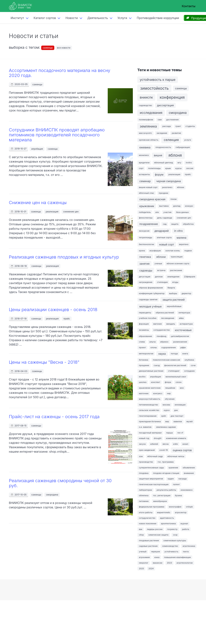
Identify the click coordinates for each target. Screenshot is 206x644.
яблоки (181, 187)
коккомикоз (187, 490)
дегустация (145, 277)
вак (141, 529)
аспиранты (144, 174)
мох (182, 388)
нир (169, 393)
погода (174, 354)
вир (167, 421)
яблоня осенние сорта (178, 264)
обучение (170, 399)
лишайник (170, 388)
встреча (161, 270)
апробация (37, 149)
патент (176, 484)
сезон (179, 382)
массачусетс (145, 133)
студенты (190, 126)
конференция (172, 97)
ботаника (144, 360)
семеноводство (170, 546)
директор (186, 293)
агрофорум (155, 251)
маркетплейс (164, 512)
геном (173, 199)
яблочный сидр (155, 456)
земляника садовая (166, 427)
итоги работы (146, 512)
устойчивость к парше (158, 80)
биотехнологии (147, 244)
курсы (178, 168)
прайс (67, 319)
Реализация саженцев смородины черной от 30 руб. (60, 483)
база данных (182, 212)
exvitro (142, 377)
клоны (154, 347)
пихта (186, 552)
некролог (144, 563)
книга (185, 354)
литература (184, 313)
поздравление (149, 224)
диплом (159, 277)
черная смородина (168, 181)
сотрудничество (162, 330)
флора (168, 382)
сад (165, 224)
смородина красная (152, 199)
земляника (148, 126)
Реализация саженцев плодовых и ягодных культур (64, 257)
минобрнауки (160, 501)
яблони (161, 257)
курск (167, 410)
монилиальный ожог (176, 377)
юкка (157, 557)
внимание (189, 473)
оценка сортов (182, 450)
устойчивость (171, 552)
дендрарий (162, 231)
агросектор (181, 512)
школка (143, 382)
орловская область (149, 140)
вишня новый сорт (148, 187)
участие (167, 212)
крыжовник (147, 206)
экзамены (144, 330)
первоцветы (145, 313)
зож (141, 456)
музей (189, 421)
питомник (144, 501)
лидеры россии (155, 529)
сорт (141, 168)
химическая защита (158, 535)
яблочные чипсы (176, 456)
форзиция (144, 324)
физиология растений (175, 365)
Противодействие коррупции (158, 18)
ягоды (175, 282)
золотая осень (173, 251)
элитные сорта (164, 237)
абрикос (164, 342)
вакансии (158, 563)
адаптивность (167, 518)
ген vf (180, 433)
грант (178, 126)
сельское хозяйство (149, 410)
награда (182, 479)
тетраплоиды (146, 237)
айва (181, 318)
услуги (188, 140)
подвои (188, 251)
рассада (167, 126)
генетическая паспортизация (154, 484)
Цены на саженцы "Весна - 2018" (44, 362)
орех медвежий (147, 450)
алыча (153, 342)
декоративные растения (151, 371)
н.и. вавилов (145, 427)
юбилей (154, 444)
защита (175, 224)
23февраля (190, 277)
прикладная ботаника (150, 421)
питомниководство (149, 405)
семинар (145, 181)
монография (175, 507)
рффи (183, 347)
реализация (52, 212)
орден (171, 479)
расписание (176, 270)
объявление (189, 468)
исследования (151, 113)
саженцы (48, 48)
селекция (171, 140)
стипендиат (174, 371)
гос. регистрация (162, 495)
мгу (179, 163)
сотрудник (189, 371)
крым (168, 168)
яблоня (175, 155)
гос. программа (166, 462)
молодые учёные (150, 306)
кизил (185, 444)
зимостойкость (154, 88)
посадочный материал (150, 433)
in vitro (178, 231)
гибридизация (183, 147)
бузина (178, 495)
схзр (175, 535)
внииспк (146, 97)
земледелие (173, 277)
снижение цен (71, 212)
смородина (52, 495)
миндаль (171, 324)
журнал (184, 524)
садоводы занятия (148, 299)
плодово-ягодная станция (166, 473)
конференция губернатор (152, 293)
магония (157, 324)
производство (146, 462)
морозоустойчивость (150, 399)
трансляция (177, 257)
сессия (190, 168)
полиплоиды (154, 168)
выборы (173, 293)
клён (176, 444)
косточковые (183, 330)
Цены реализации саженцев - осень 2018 (53, 310)
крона (142, 251)
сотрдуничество (147, 518)
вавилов (178, 421)
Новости (71, 18)
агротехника (189, 546)
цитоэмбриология (180, 336)
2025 (141, 569)
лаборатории (145, 490)
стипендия (162, 282)
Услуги (122, 18)
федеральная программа (152, 507)
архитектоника (168, 524)
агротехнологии (185, 563)
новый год (144, 438)
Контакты (189, 6)
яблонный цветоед (164, 163)
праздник (163, 193)
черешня (155, 552)
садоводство (145, 105)
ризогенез (167, 187)
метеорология (146, 354)
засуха (142, 444)
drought (158, 438)
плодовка (144, 473)
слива (142, 342)
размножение (180, 342)
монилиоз (144, 155)
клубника (189, 360)
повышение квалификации (177, 557)
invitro (189, 163)
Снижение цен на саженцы (38, 203)
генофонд (161, 336)
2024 (151, 569)
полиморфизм (146, 120)
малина (182, 238)
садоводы (146, 270)
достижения (172, 120)
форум (159, 174)
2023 (169, 563)
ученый (143, 552)
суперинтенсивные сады (151, 468)
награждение (146, 282)
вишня (158, 155)
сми (160, 120)
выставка (164, 206)
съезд (157, 365)
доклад (177, 206)
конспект (156, 382)
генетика (145, 257)
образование (145, 336)
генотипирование (148, 416)
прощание (144, 365)
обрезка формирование (151, 288)
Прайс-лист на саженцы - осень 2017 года (54, 417)
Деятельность (98, 18)
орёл (164, 416)
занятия (144, 264)
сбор (141, 535)
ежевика (145, 147)
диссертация (165, 105)
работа (185, 529)
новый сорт (167, 244)
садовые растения (148, 546)
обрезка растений (165, 313)
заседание (162, 133)
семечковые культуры (175, 540)
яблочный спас (147, 193)
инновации (180, 405)
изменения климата (176, 438)
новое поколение (148, 524)
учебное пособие (148, 318)
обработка (188, 224)
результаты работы (166, 490)
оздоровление (168, 347)
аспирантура (186, 324)
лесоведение (168, 318)
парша (170, 433)
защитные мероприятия (151, 479)
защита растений (173, 300)
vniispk (189, 507)
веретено (184, 244)
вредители (144, 163)
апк (157, 212)
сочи (193, 365)
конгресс (158, 393)
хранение (173, 468)
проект (142, 347)
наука (162, 354)
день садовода (165, 218)
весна (166, 444)
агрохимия (144, 557)
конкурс (189, 206)
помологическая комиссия (166, 360)
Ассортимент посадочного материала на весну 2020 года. (60, 73)
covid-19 (163, 450)
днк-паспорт (177, 416)
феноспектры (146, 218)
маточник (144, 393)
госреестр (172, 529)
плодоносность (163, 147)
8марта (171, 288)
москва (166, 405)
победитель (145, 212)
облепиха (144, 495)
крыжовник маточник (150, 388)
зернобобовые (174, 306)
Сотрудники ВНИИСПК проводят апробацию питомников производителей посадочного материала (57, 135)
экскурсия (144, 231)
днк (176, 410)
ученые (158, 264)
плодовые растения (149, 540)
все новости (64, 48)
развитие (176, 133)
